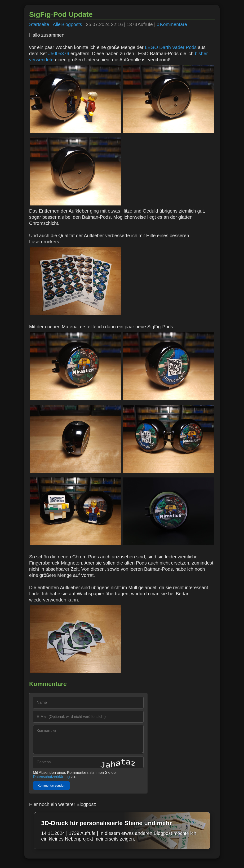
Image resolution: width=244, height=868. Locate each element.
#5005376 (59, 53)
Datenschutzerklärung (51, 781)
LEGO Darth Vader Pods (171, 47)
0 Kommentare (172, 24)
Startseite (39, 24)
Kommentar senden (51, 790)
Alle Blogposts (67, 24)
